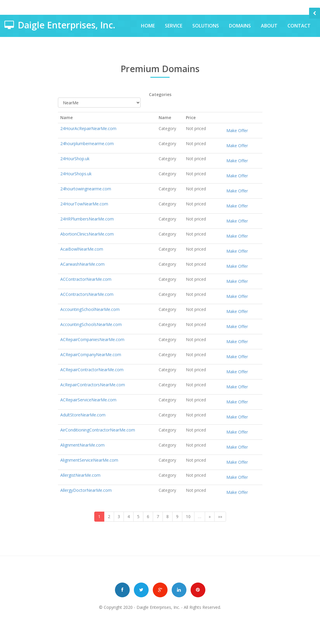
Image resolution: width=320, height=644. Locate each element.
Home (148, 26)
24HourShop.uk (75, 159)
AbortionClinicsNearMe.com (87, 234)
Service (174, 26)
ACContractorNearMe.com (86, 279)
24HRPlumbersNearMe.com (87, 219)
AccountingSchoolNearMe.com (90, 309)
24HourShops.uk (76, 174)
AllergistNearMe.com (80, 475)
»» (220, 516)
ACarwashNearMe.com (82, 264)
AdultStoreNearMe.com (83, 415)
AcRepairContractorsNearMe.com (93, 385)
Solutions (206, 26)
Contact (299, 26)
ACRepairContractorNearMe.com (92, 370)
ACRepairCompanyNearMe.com (91, 355)
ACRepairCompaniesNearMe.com (92, 339)
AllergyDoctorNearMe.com (86, 490)
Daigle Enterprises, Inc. (158, 607)
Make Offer (237, 130)
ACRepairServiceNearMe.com (88, 400)
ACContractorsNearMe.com (87, 294)
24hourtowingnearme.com (86, 189)
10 (188, 516)
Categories (160, 94)
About (269, 26)
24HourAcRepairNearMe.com (88, 128)
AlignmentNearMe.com (82, 445)
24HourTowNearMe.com (84, 204)
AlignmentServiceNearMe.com (89, 460)
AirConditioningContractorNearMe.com (98, 430)
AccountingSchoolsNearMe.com (91, 324)
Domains (240, 26)
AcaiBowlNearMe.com (82, 249)
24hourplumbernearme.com (87, 143)
